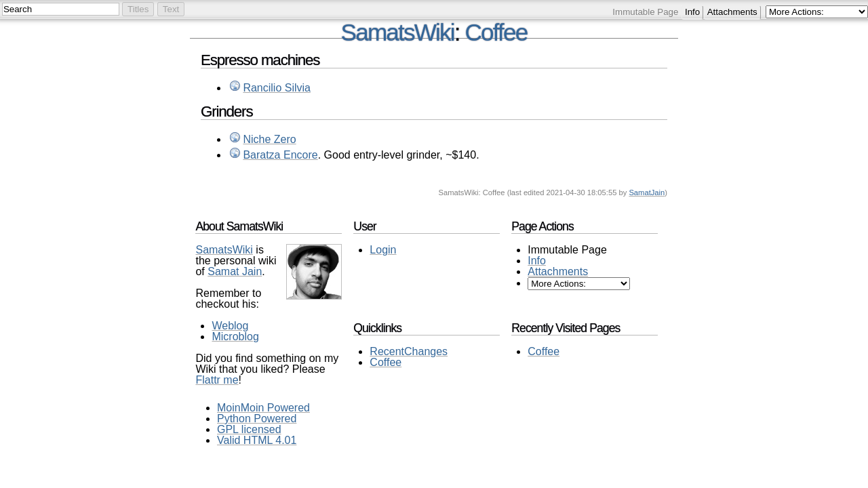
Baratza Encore (280, 155)
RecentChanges (409, 351)
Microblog (235, 337)
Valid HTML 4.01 (257, 440)
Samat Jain (235, 271)
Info (692, 12)
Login (383, 250)
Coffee (496, 32)
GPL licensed (249, 429)
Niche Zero (269, 139)
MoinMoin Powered (263, 408)
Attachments (732, 12)
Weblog (230, 326)
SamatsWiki (398, 32)
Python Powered (257, 419)
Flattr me (217, 380)
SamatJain (647, 192)
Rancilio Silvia (277, 88)
